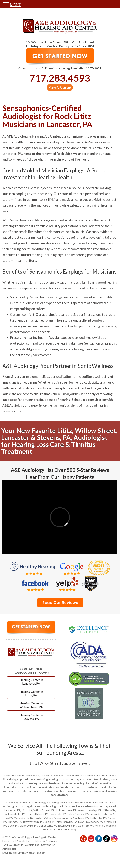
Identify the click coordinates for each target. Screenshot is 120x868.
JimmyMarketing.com (32, 852)
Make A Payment (60, 87)
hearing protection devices (84, 791)
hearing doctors (30, 806)
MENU (16, 5)
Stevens (84, 763)
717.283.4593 (60, 78)
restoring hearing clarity (58, 787)
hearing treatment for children (89, 779)
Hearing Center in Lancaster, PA (31, 682)
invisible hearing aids (29, 791)
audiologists (11, 806)
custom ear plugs (55, 791)
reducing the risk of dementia (92, 783)
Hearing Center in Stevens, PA (31, 717)
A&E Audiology (13, 405)
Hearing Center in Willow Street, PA (31, 705)
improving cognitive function (22, 787)
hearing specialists (58, 806)
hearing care (56, 779)
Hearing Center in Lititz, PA (31, 693)
